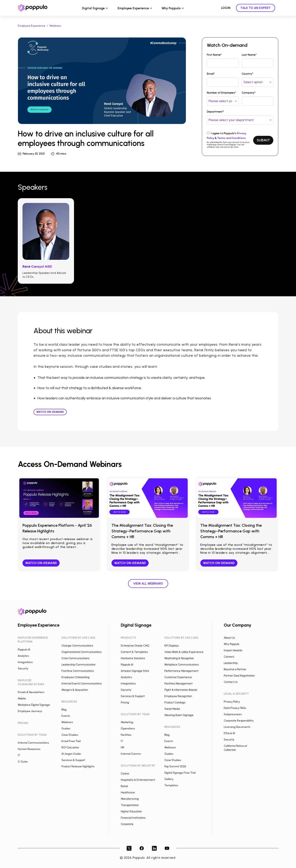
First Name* (214, 55)
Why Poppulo (171, 8)
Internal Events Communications (81, 684)
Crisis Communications (75, 658)
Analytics (23, 656)
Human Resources (29, 749)
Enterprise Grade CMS (135, 646)
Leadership (231, 663)
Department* (215, 112)
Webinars (55, 26)
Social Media (172, 709)
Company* (249, 93)
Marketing (127, 722)
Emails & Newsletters (31, 692)
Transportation (130, 805)
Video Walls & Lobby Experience (184, 652)
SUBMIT (263, 140)
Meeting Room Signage (179, 715)
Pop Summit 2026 (175, 766)
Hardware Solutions (133, 658)
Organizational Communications (81, 652)
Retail (124, 786)
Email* (211, 74)
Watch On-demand (50, 412)
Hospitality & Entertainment (138, 780)
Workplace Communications (182, 665)
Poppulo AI (24, 650)
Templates (171, 785)
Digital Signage (93, 8)
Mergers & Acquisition (75, 690)
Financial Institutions (133, 818)
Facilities (126, 735)
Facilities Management (178, 684)
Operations (128, 729)
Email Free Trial (71, 741)
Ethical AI (229, 733)
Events (66, 716)
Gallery (169, 779)
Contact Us (231, 682)
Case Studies (70, 735)
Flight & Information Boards (181, 690)
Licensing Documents (237, 727)
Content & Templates (134, 652)
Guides (66, 729)
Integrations (25, 662)
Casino (125, 774)
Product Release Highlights (78, 766)
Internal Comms (131, 754)
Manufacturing (130, 799)
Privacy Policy (232, 702)
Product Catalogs (175, 702)
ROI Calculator (70, 747)
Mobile (22, 699)
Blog (64, 710)
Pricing (125, 702)
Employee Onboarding (75, 677)
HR (122, 747)
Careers (229, 657)
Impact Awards (233, 650)
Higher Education (131, 811)
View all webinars (148, 583)
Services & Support (73, 760)
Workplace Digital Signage (34, 705)
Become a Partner (235, 669)
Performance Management (181, 671)
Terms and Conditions (232, 138)
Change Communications (77, 646)
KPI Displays (171, 646)
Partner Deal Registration (239, 676)
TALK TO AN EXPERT (256, 8)
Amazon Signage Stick (135, 671)
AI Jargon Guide (71, 754)
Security (23, 669)
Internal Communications (33, 743)
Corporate (127, 824)
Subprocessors (233, 714)
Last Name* (249, 55)
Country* (247, 74)
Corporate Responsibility (239, 721)
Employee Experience (133, 8)
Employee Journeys (30, 711)
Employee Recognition (178, 696)
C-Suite (23, 762)
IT (19, 755)
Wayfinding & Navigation (179, 658)
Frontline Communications (78, 671)
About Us (229, 638)
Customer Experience (178, 677)
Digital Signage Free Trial (180, 773)
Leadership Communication (78, 665)
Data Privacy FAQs (235, 708)
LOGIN (226, 8)
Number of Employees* (221, 93)
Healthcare (128, 792)
